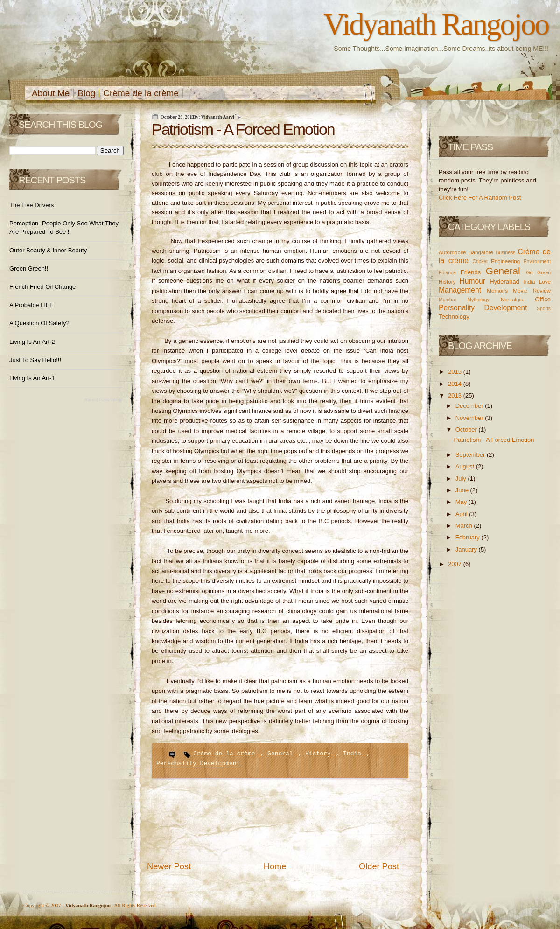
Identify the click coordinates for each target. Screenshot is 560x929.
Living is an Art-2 (32, 342)
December (470, 406)
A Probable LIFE (31, 305)
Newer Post (169, 866)
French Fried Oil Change (42, 287)
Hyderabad (504, 282)
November (470, 418)
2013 (456, 395)
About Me (51, 93)
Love (545, 282)
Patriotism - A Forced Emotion (243, 129)
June (463, 490)
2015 (456, 372)
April (462, 514)
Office (543, 299)
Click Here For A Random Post (480, 198)
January (467, 549)
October (467, 430)
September (471, 455)
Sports (544, 309)
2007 (456, 564)
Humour (472, 281)
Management (460, 290)
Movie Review (532, 290)
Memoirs (497, 290)
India (354, 754)
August (466, 466)
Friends (471, 272)
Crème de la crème (141, 93)
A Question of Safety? (39, 323)
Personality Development (198, 764)
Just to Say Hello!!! (35, 360)
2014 (456, 384)
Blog (86, 93)
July (462, 478)
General (282, 754)
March (465, 526)
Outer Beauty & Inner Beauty (48, 250)
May (462, 502)
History (320, 754)
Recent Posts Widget (104, 400)
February (469, 537)
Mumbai (447, 300)
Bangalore (481, 252)
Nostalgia (512, 299)
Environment (537, 262)
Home (275, 866)
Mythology (478, 300)
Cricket (480, 262)
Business (505, 253)
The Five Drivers (31, 205)
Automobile (452, 252)
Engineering (505, 261)
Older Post (379, 866)
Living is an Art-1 (32, 378)
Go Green (538, 273)
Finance (447, 273)
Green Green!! (29, 269)
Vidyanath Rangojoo (436, 24)
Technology (454, 317)
